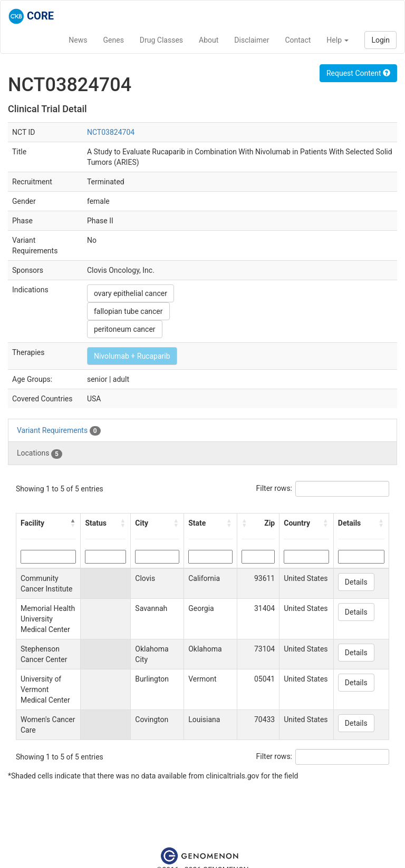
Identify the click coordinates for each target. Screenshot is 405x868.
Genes (114, 40)
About (209, 40)
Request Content (358, 73)
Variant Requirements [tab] (59, 431)
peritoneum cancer (125, 329)
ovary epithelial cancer (131, 293)
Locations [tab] (40, 453)
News (78, 40)
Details (356, 582)
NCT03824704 (111, 132)
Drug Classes (161, 40)
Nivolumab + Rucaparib (132, 356)
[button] (73, 523)
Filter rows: (274, 488)
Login (380, 40)
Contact (298, 40)
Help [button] (337, 40)
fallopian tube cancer (128, 311)
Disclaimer (252, 40)
